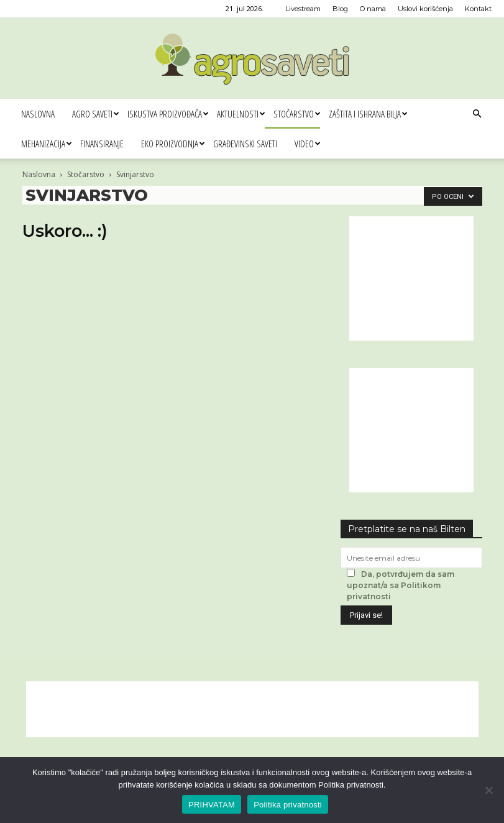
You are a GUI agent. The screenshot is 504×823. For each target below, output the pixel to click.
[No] (488, 790)
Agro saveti (95, 114)
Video (307, 144)
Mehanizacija (46, 144)
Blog (340, 9)
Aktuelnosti (241, 114)
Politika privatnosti (288, 805)
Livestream (303, 9)
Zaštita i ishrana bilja (368, 114)
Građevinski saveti (245, 144)
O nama (373, 9)
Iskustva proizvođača (168, 114)
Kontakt (478, 9)
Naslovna (38, 114)
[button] (477, 114)
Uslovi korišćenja (425, 9)
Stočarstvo (297, 114)
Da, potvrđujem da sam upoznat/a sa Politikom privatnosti (401, 585)
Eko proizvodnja (173, 144)
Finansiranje (102, 144)
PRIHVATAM (212, 805)
